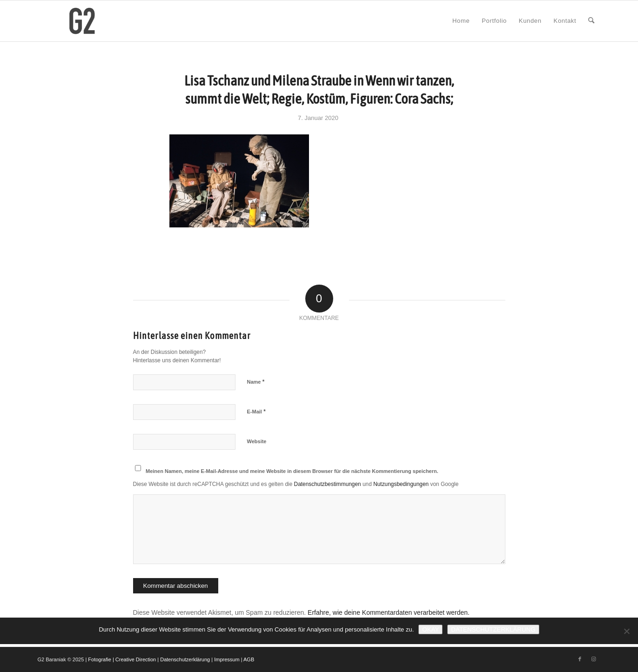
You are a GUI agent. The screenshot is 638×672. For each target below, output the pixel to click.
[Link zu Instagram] (594, 659)
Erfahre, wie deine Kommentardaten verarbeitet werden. (389, 612)
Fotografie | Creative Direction (122, 659)
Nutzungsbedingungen (401, 484)
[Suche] (591, 21)
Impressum (227, 659)
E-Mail (257, 411)
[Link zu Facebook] (580, 659)
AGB (249, 659)
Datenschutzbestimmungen (328, 484)
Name (256, 382)
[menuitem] (461, 21)
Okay (430, 629)
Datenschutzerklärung (185, 659)
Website (257, 441)
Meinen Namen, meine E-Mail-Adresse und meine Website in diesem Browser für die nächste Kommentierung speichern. (292, 471)
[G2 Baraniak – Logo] (82, 21)
